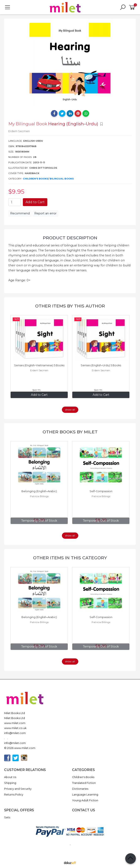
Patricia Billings (39, 496)
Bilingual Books (62, 179)
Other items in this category (70, 558)
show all (70, 410)
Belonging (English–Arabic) (39, 491)
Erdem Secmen (39, 370)
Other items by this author (70, 306)
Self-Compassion (101, 491)
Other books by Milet (70, 432)
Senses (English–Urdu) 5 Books (101, 365)
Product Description (70, 238)
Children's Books (36, 179)
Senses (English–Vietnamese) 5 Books (39, 365)
